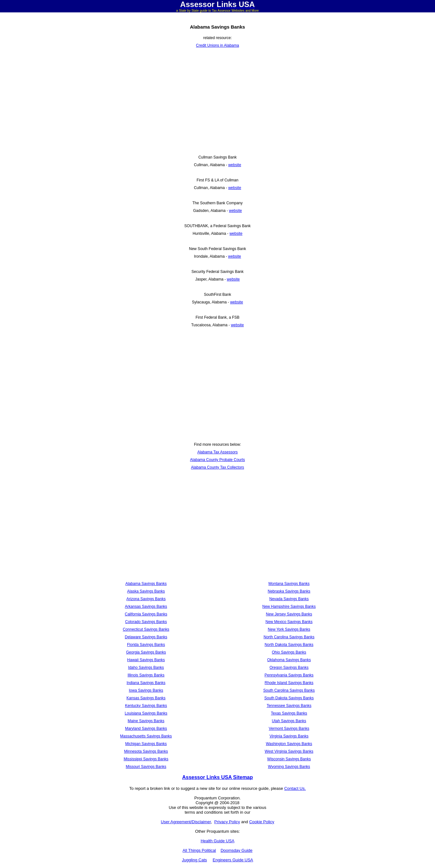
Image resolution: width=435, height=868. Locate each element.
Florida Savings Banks (146, 645)
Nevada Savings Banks (289, 599)
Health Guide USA (217, 841)
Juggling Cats (194, 860)
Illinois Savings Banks (146, 675)
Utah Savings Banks (289, 721)
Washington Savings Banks (289, 744)
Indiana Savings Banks (146, 683)
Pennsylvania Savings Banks (289, 675)
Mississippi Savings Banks (146, 759)
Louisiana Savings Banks (146, 713)
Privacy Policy (227, 822)
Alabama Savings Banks (146, 584)
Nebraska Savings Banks (289, 591)
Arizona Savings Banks (146, 599)
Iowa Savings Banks (146, 690)
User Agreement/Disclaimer (186, 822)
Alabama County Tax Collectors (218, 467)
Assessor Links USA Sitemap (218, 777)
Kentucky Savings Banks (146, 706)
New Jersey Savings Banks (289, 614)
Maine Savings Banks (146, 721)
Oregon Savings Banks (289, 668)
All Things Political (199, 850)
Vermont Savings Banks (289, 729)
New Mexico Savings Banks (289, 622)
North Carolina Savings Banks (289, 637)
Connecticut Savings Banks (146, 629)
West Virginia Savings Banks (289, 751)
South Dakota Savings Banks (289, 698)
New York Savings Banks (289, 629)
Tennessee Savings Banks (289, 706)
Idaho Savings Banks (146, 668)
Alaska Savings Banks (146, 591)
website (235, 165)
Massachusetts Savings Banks (146, 736)
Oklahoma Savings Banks (289, 660)
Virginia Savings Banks (289, 736)
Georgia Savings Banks (146, 652)
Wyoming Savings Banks (289, 767)
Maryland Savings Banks (146, 729)
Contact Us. (295, 788)
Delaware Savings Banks (146, 637)
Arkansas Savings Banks (146, 607)
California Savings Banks (146, 614)
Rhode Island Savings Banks (289, 683)
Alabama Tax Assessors (218, 452)
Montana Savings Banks (289, 584)
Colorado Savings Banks (146, 622)
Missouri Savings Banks (146, 767)
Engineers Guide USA (233, 860)
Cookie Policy (262, 822)
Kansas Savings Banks (146, 698)
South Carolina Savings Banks (289, 690)
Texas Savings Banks (289, 713)
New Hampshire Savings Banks (289, 607)
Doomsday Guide (236, 850)
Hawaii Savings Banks (146, 660)
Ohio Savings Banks (289, 652)
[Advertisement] (218, 101)
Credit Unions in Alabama (218, 45)
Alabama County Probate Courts (218, 460)
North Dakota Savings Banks (289, 645)
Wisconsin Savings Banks (289, 759)
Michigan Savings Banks (146, 744)
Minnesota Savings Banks (146, 751)
